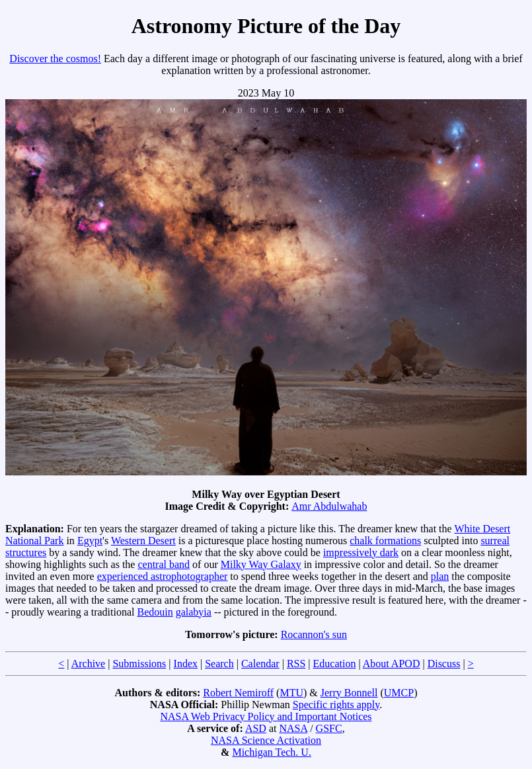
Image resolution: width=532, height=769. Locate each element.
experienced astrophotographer (163, 576)
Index (186, 664)
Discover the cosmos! (55, 59)
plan (440, 576)
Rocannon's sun (314, 634)
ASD (256, 728)
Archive (89, 664)
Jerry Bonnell (349, 693)
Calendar (260, 664)
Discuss (444, 664)
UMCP (399, 693)
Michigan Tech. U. (271, 752)
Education (335, 664)
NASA (293, 728)
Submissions (139, 664)
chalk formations (385, 541)
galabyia (194, 612)
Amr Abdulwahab (329, 506)
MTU (291, 693)
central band (164, 564)
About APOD (392, 664)
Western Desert (143, 541)
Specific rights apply (336, 705)
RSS (296, 664)
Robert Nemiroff (238, 693)
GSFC (329, 728)
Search (219, 664)
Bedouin (155, 612)
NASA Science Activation (266, 740)
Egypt (90, 541)
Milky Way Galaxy (261, 564)
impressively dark (361, 552)
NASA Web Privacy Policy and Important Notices (266, 716)
